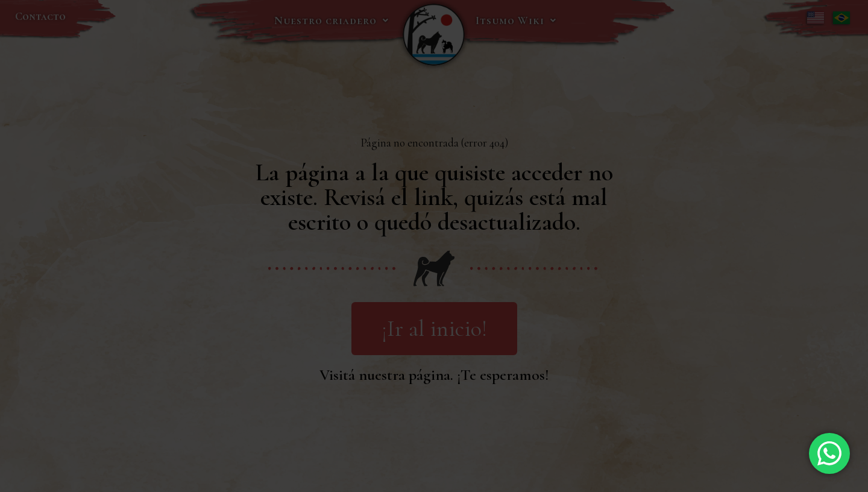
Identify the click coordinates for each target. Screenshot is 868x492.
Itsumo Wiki (516, 20)
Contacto (40, 16)
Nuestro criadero (332, 20)
